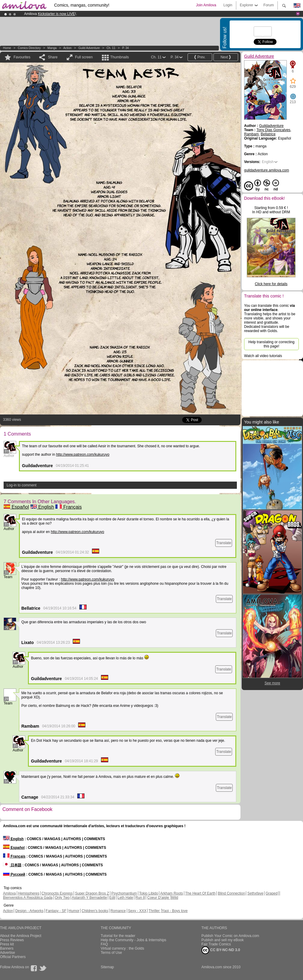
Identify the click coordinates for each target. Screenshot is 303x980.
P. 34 (125, 48)
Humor (74, 911)
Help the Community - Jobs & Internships (133, 940)
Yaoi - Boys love (175, 911)
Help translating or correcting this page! (271, 344)
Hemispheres (29, 893)
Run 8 (140, 898)
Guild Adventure (89, 48)
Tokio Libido (149, 893)
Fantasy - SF (56, 911)
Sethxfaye (255, 893)
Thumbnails (120, 57)
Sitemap (107, 967)
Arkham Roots (172, 893)
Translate (224, 543)
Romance (118, 911)
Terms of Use (111, 953)
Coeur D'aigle (159, 898)
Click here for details (271, 284)
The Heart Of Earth (200, 893)
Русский (14, 874)
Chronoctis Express (57, 893)
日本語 (12, 865)
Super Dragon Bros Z (92, 893)
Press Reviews (12, 940)
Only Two (62, 898)
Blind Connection (232, 893)
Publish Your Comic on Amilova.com (230, 936)
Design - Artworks (29, 911)
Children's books (95, 911)
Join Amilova (206, 5)
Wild (174, 898)
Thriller (155, 911)
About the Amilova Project (21, 936)
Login (228, 5)
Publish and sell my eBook (223, 940)
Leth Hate (125, 898)
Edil (112, 898)
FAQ (104, 944)
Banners (7, 948)
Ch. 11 (111, 48)
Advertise (8, 953)
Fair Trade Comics (216, 944)
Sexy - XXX (137, 911)
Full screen (84, 57)
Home (7, 48)
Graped (271, 893)
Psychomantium (124, 893)
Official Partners (13, 957)
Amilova (9, 893)
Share (53, 57)
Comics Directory (29, 48)
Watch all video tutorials (263, 356)
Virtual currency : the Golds (122, 948)
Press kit (7, 944)
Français (69, 507)
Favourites (22, 57)
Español (16, 507)
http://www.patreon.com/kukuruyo (83, 455)
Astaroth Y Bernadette (90, 898)
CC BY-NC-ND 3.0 (221, 950)
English (42, 507)
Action (67, 48)
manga (52, 48)
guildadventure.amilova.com (266, 170)
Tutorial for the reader (118, 936)
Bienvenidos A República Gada (28, 898)
